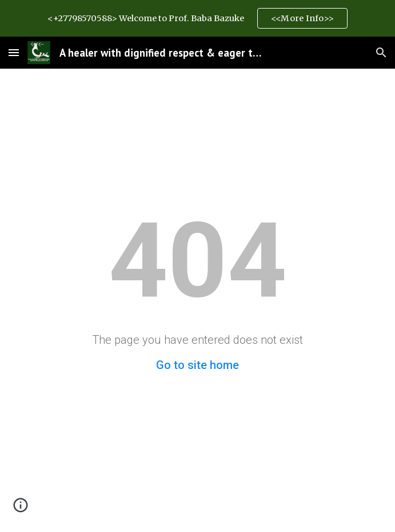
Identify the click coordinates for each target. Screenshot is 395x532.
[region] (197, 18)
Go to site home (197, 365)
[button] (14, 52)
